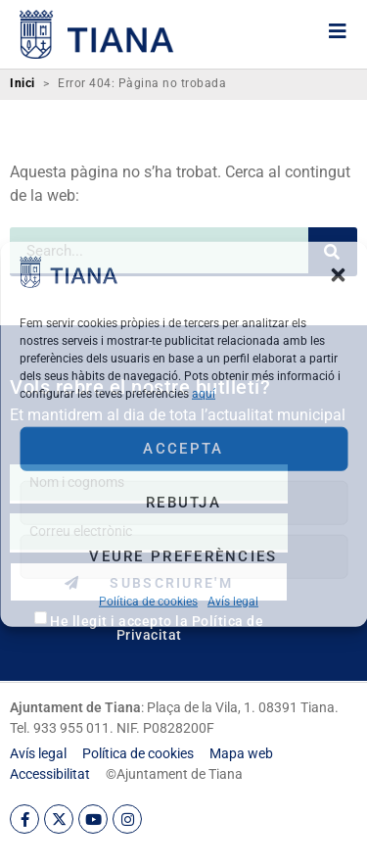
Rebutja (183, 503)
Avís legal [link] (233, 601)
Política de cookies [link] (148, 601)
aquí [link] (204, 393)
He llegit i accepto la (157, 628)
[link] (69, 282)
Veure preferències (183, 556)
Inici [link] (23, 84)
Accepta (183, 449)
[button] (338, 275)
